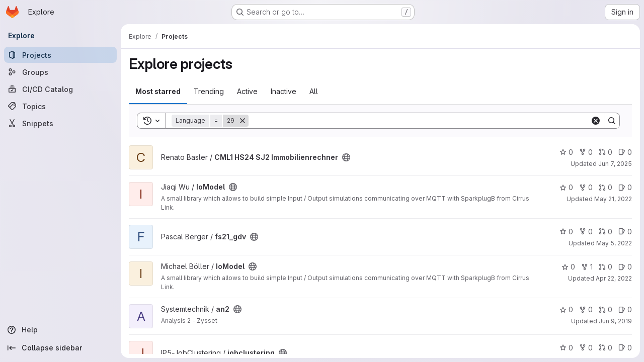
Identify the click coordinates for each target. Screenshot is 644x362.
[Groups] (60, 72)
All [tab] (314, 91)
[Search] (419, 121)
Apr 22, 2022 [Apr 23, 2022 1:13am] (614, 278)
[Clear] (596, 121)
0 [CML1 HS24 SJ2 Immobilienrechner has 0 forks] (586, 152)
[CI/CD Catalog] (60, 89)
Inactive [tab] (284, 91)
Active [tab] (247, 91)
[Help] (60, 330)
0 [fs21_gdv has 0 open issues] (625, 232)
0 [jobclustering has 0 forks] (586, 348)
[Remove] (243, 121)
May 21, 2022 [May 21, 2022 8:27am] (613, 199)
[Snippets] (60, 123)
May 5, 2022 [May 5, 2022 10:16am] (614, 243)
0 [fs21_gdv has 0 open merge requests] (606, 232)
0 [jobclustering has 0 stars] (566, 348)
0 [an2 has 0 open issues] (625, 309)
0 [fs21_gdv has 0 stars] (566, 232)
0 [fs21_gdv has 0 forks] (586, 232)
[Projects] (60, 55)
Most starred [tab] (158, 91)
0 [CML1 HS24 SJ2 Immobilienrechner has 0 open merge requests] (606, 152)
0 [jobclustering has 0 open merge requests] (606, 348)
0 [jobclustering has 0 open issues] (625, 348)
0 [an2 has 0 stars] (566, 309)
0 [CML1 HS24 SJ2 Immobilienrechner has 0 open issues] (625, 152)
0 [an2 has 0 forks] (586, 309)
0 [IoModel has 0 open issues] (625, 187)
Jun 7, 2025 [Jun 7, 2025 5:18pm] (615, 164)
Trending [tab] (209, 91)
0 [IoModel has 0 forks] (586, 187)
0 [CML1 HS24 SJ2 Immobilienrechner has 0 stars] (566, 152)
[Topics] (60, 106)
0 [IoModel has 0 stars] (566, 187)
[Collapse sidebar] (60, 348)
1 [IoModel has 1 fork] (587, 267)
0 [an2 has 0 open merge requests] (606, 309)
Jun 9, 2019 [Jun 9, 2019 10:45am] (615, 321)
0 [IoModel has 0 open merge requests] (606, 187)
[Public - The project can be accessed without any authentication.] (346, 157)
